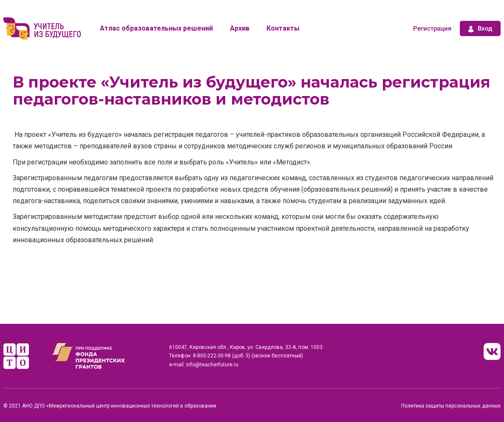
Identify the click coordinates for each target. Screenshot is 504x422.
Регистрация (432, 28)
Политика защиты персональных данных (451, 406)
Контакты (283, 28)
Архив (240, 28)
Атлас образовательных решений (156, 28)
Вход (480, 28)
